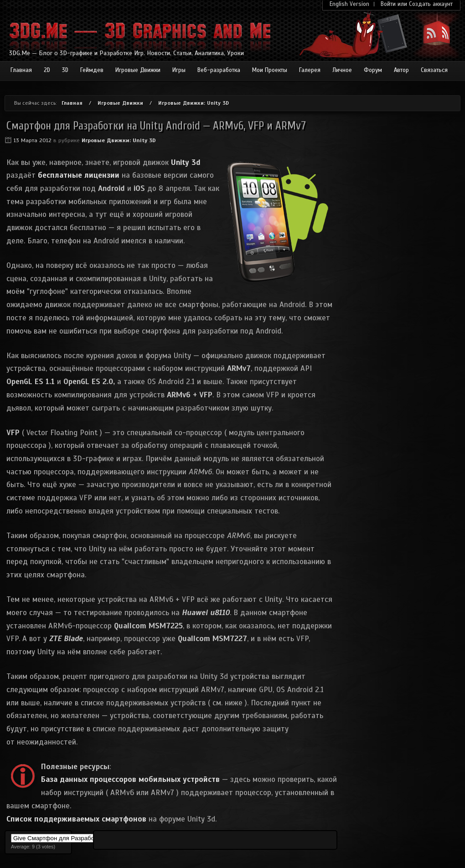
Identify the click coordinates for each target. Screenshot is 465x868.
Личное (342, 70)
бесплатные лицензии (79, 175)
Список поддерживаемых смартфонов (76, 819)
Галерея (310, 70)
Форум (373, 70)
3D (65, 70)
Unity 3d (186, 162)
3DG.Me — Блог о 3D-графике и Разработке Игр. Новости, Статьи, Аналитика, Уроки (127, 53)
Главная (21, 70)
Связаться (434, 70)
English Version (349, 4)
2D (47, 70)
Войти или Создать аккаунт (417, 4)
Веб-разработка (219, 70)
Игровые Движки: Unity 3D (194, 103)
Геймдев (92, 70)
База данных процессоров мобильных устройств (130, 779)
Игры (179, 70)
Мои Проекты (270, 70)
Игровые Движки (138, 70)
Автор (401, 70)
